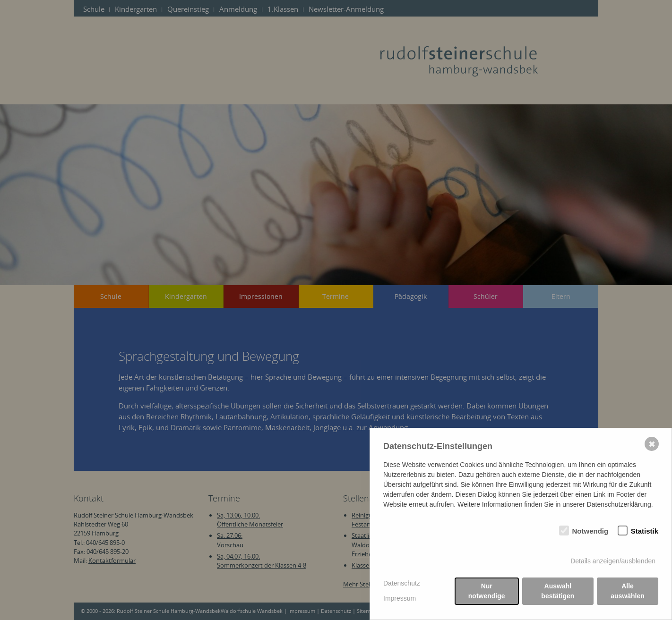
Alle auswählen (628, 591)
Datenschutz (402, 583)
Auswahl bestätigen (558, 591)
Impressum (400, 598)
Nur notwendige (487, 591)
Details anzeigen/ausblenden (613, 561)
